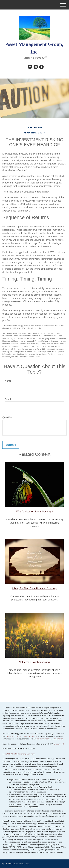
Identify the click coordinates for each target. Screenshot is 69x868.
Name (8, 381)
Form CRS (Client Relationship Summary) (19, 754)
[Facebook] (41, 67)
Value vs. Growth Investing (34, 662)
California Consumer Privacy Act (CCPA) (21, 736)
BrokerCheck (59, 744)
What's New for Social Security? (34, 511)
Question (7, 417)
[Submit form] (11, 445)
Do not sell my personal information (49, 739)
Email (8, 399)
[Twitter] (30, 67)
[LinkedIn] (35, 67)
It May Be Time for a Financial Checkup (34, 588)
